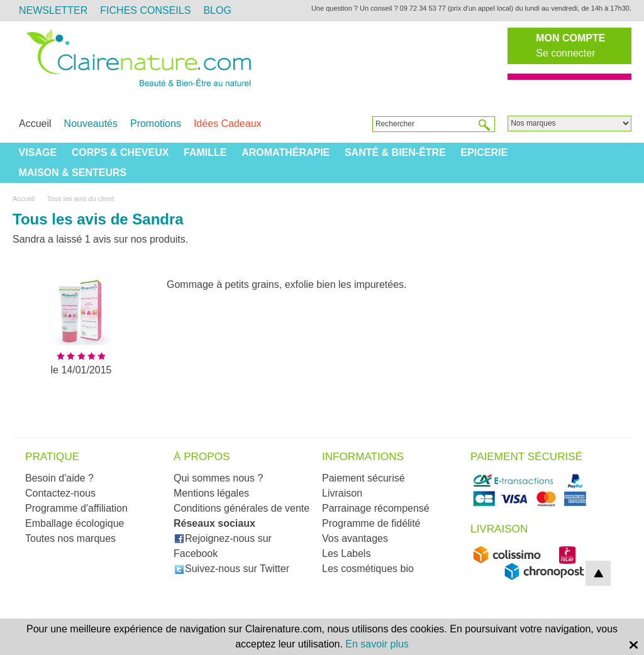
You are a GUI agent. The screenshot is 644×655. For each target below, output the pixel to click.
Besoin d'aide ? (59, 478)
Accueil (35, 124)
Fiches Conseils (145, 10)
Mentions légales (211, 493)
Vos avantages (355, 538)
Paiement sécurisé (364, 478)
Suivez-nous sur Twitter (232, 569)
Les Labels (346, 553)
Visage (38, 152)
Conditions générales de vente (241, 508)
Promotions (156, 124)
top (598, 573)
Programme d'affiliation (76, 508)
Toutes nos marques (70, 538)
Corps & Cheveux (120, 152)
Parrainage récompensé (376, 508)
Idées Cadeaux (228, 124)
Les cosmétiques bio (368, 569)
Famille (205, 152)
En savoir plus (377, 644)
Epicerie (484, 152)
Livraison (342, 493)
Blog (217, 10)
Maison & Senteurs (73, 173)
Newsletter (53, 10)
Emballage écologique (75, 523)
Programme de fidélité (371, 523)
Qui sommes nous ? (218, 478)
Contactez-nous (60, 493)
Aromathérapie (286, 152)
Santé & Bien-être (395, 152)
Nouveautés (91, 124)
